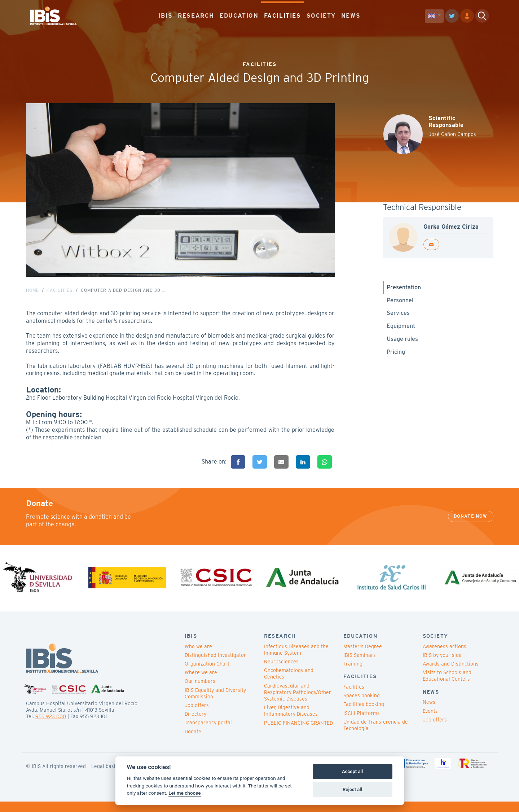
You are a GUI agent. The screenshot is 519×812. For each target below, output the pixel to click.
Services (398, 318)
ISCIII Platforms (362, 724)
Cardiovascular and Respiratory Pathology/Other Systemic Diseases (298, 703)
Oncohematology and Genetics (289, 684)
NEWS (351, 14)
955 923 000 (51, 727)
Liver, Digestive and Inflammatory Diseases (291, 721)
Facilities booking (364, 715)
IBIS (166, 14)
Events (430, 721)
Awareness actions (445, 657)
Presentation (404, 292)
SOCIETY (321, 14)
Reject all (352, 789)
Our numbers (200, 692)
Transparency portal (208, 733)
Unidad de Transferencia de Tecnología (376, 736)
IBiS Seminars (360, 666)
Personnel (400, 305)
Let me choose (184, 793)
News (429, 713)
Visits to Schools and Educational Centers (447, 686)
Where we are (201, 683)
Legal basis (105, 777)
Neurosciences (281, 672)
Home (33, 296)
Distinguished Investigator (215, 666)
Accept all (352, 771)
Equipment (401, 331)
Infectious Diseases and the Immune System (296, 660)
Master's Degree (363, 657)
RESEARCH (196, 14)
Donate (193, 742)
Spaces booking (362, 706)
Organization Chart (207, 674)
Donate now (471, 527)
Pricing (396, 357)
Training (353, 674)
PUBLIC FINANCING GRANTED (298, 733)
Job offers (197, 716)
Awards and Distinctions (451, 674)
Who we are (198, 657)
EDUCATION (239, 14)
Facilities (60, 296)
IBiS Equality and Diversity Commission (215, 704)
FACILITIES (283, 14)
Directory (195, 724)
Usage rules (402, 344)
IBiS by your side (442, 666)
